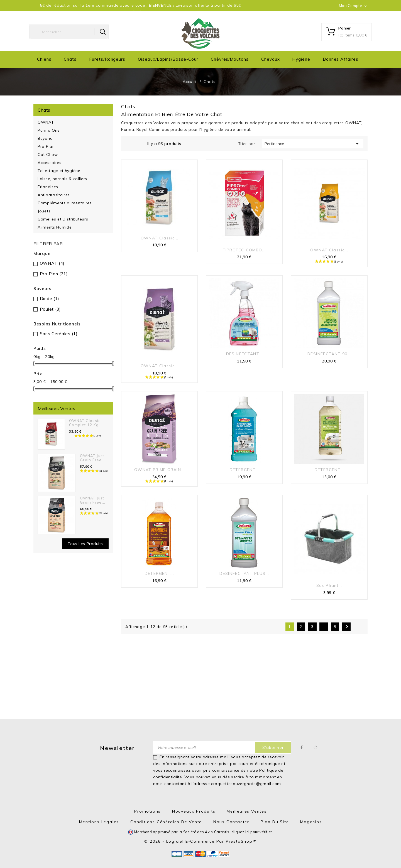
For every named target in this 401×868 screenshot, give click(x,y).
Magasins (311, 822)
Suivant (347, 627)
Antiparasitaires (54, 195)
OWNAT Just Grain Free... (93, 458)
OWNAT (46, 122)
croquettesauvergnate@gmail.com (246, 784)
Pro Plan (46, 146)
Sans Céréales (59, 334)
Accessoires (50, 163)
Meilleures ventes (247, 811)
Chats (70, 59)
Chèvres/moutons (230, 59)
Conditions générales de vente (166, 822)
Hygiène (301, 59)
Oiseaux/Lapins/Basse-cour (168, 59)
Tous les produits (85, 544)
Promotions (147, 811)
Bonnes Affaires (341, 59)
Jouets (44, 211)
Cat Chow (48, 155)
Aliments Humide (55, 227)
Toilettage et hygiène (59, 171)
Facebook (302, 747)
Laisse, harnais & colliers (62, 179)
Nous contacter (231, 822)
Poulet (50, 309)
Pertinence (313, 144)
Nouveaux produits (194, 811)
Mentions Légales (99, 822)
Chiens (44, 59)
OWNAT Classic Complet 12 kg (85, 423)
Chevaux (271, 59)
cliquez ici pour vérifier (252, 832)
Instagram (316, 747)
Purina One (49, 130)
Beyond (45, 138)
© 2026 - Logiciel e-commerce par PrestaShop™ (200, 841)
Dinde (50, 299)
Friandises (48, 187)
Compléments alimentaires (65, 203)
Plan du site (275, 822)
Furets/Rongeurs (107, 59)
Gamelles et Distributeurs (63, 219)
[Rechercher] (69, 32)
